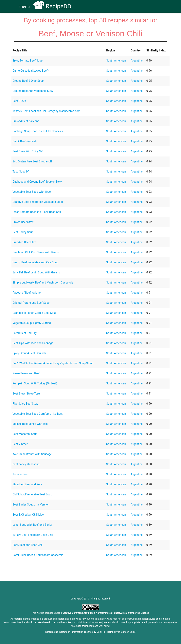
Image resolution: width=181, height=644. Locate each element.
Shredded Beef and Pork (27, 484)
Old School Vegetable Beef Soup (32, 494)
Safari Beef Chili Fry (25, 333)
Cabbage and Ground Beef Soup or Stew (37, 182)
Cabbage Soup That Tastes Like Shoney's (38, 131)
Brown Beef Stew (23, 222)
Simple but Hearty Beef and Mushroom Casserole (43, 283)
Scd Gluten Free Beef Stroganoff (32, 161)
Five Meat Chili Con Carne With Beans (36, 252)
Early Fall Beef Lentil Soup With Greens (36, 272)
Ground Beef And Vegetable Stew (33, 91)
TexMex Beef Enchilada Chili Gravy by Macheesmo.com (46, 111)
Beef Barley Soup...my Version (31, 505)
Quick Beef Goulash (25, 141)
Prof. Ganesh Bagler (126, 632)
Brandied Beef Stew (24, 242)
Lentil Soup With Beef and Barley (32, 525)
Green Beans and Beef (26, 373)
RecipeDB (52, 6)
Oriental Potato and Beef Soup (31, 303)
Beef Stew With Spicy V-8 (28, 151)
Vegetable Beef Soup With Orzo (32, 192)
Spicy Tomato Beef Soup (27, 61)
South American (116, 61)
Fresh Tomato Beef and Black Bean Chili (37, 212)
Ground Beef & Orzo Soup (28, 81)
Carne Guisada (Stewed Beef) (30, 71)
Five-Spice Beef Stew (25, 404)
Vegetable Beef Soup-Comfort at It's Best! (38, 414)
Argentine (137, 61)
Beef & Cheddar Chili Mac (28, 515)
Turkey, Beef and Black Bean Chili (33, 535)
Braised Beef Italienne (26, 121)
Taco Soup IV (21, 172)
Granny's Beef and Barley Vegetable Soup (38, 202)
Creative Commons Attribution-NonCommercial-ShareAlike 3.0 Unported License (106, 613)
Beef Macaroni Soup (25, 434)
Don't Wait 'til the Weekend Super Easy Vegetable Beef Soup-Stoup (53, 363)
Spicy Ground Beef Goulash (29, 353)
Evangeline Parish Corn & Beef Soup (34, 313)
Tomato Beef (20, 474)
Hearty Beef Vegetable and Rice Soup (35, 262)
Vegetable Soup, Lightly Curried (32, 323)
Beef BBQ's (19, 101)
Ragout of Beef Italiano (27, 293)
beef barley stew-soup (26, 464)
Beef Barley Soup (23, 232)
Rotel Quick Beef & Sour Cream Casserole (38, 555)
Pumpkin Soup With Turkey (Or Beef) (35, 383)
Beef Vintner (20, 444)
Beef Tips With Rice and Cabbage (33, 343)
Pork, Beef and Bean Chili (28, 545)
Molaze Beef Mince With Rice (30, 424)
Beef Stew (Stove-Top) (26, 394)
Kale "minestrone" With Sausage (32, 454)
